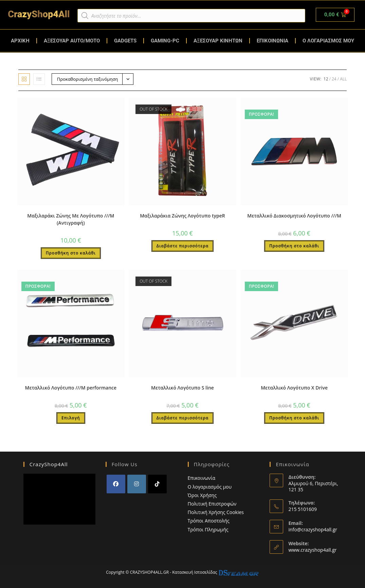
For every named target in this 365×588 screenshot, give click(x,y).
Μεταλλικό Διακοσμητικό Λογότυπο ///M (294, 216)
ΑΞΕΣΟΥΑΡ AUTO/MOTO (72, 41)
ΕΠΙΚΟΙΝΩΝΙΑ (272, 41)
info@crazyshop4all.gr (313, 529)
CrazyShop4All (49, 464)
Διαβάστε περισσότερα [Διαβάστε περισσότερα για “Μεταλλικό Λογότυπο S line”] (183, 418)
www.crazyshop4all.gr (312, 550)
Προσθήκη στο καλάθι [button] (71, 253)
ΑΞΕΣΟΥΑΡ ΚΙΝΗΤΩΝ (218, 41)
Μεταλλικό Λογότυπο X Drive (294, 388)
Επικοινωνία (202, 478)
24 (334, 79)
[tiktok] (157, 484)
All (343, 79)
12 (326, 79)
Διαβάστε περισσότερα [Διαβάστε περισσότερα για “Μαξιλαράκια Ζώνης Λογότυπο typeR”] (183, 246)
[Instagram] (137, 484)
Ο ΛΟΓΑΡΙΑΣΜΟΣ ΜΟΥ (328, 41)
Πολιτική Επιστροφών (212, 504)
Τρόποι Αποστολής (209, 521)
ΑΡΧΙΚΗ (20, 41)
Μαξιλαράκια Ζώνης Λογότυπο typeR (182, 216)
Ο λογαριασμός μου (210, 487)
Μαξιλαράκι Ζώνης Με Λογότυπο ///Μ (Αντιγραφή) (71, 219)
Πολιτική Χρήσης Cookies (216, 512)
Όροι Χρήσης (202, 495)
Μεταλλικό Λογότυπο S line (182, 388)
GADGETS (125, 41)
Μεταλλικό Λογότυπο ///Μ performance (71, 388)
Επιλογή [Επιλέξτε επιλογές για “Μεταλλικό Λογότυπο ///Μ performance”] (71, 418)
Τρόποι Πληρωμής (208, 529)
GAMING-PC (165, 41)
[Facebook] (116, 484)
